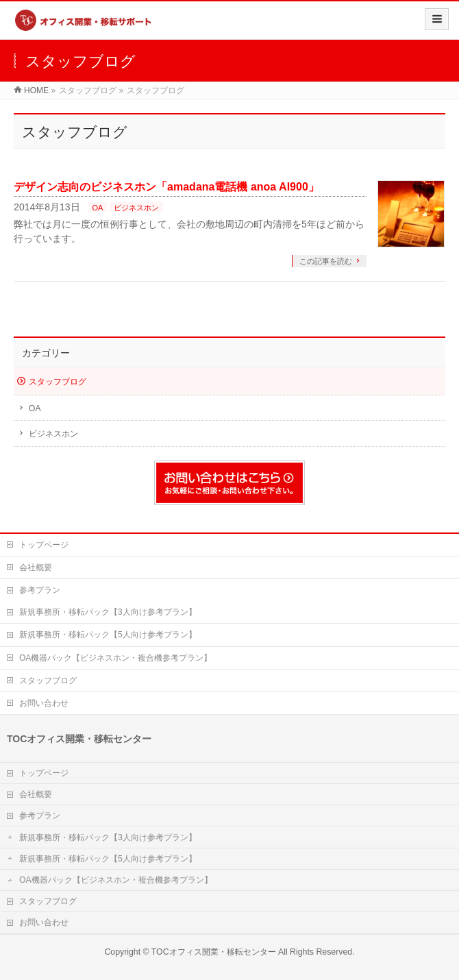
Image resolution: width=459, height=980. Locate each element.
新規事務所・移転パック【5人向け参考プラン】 (108, 635)
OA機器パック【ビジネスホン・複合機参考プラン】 (115, 658)
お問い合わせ (44, 703)
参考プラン (40, 590)
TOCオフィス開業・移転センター (214, 952)
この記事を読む (326, 261)
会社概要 (36, 567)
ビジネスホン (136, 208)
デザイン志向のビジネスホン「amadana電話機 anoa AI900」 (166, 187)
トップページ (44, 545)
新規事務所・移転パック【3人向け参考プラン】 (108, 612)
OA (98, 208)
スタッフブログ (58, 382)
